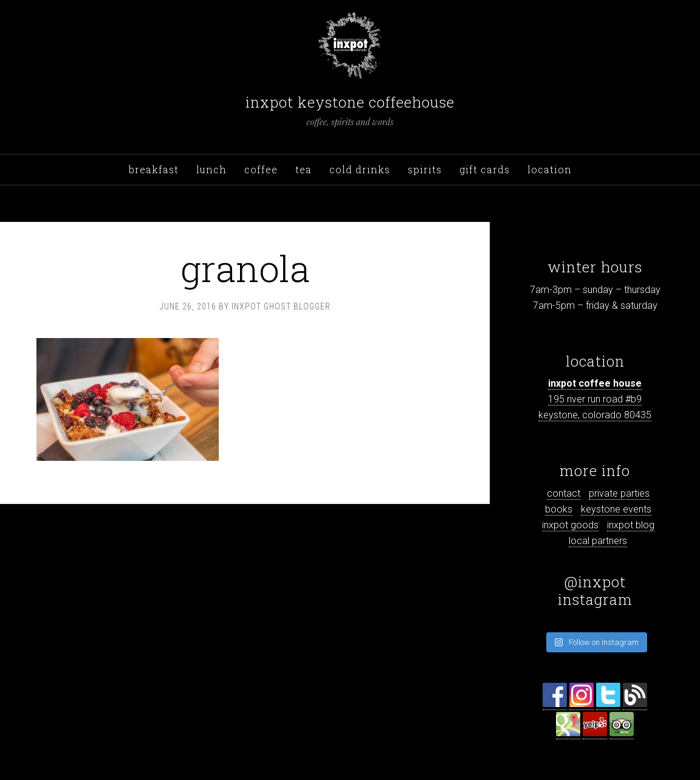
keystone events (616, 509)
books (559, 509)
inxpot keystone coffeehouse (350, 102)
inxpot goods (570, 525)
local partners (598, 541)
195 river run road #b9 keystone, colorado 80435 (595, 399)
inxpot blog (631, 525)
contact (564, 493)
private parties (619, 493)
